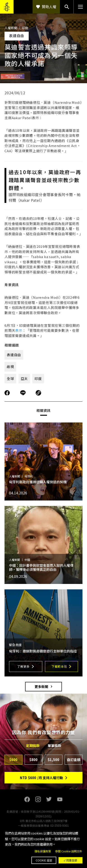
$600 (13, 760)
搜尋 (67, 7)
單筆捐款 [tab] (54, 746)
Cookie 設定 (44, 860)
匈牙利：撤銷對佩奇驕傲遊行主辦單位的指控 (43, 651)
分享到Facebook (7, 393)
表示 (19, 330)
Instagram (38, 799)
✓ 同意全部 (70, 860)
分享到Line (24, 393)
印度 (38, 378)
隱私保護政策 (43, 851)
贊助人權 (49, 7)
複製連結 (38, 393)
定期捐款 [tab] (33, 746)
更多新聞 (41, 687)
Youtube (60, 799)
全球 (10, 378)
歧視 (10, 366)
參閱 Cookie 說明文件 (69, 851)
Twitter (49, 799)
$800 (33, 760)
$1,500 (53, 760)
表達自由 (14, 355)
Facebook (27, 799)
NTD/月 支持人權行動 (41, 778)
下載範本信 (59, 666)
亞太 (24, 378)
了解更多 (23, 666)
